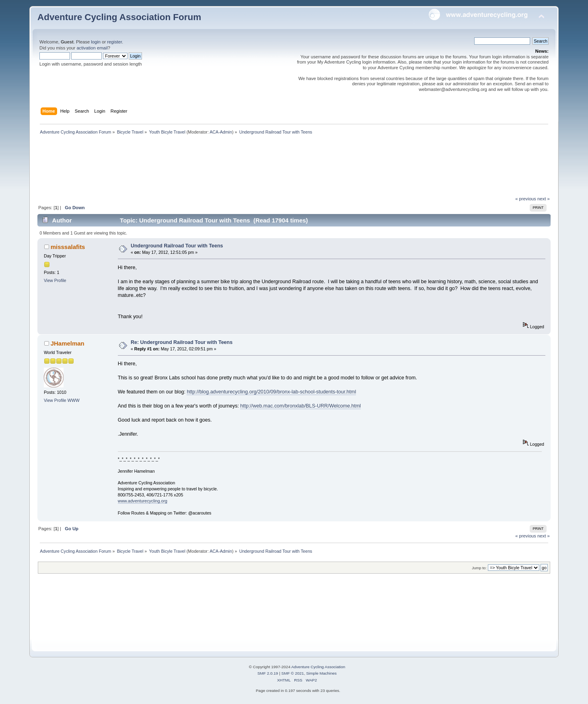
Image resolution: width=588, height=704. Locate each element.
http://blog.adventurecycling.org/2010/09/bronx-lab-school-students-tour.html (271, 392)
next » (544, 199)
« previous (526, 199)
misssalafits (68, 247)
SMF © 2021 (293, 673)
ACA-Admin (221, 132)
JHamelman (68, 343)
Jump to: (479, 568)
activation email (92, 48)
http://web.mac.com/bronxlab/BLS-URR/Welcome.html (300, 406)
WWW (74, 400)
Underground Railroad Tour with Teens (177, 246)
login (96, 42)
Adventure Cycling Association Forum (119, 17)
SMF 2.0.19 (268, 673)
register (114, 42)
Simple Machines (321, 673)
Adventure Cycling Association (318, 667)
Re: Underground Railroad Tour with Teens (182, 342)
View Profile (55, 280)
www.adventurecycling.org (143, 501)
